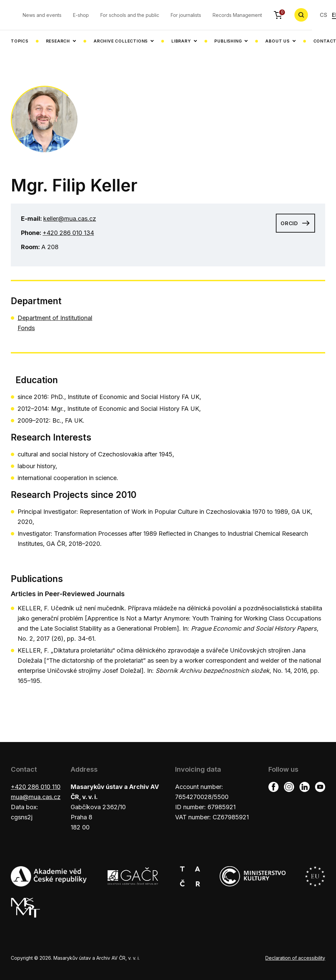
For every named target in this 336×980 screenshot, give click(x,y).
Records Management (237, 15)
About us (277, 41)
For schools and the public (130, 15)
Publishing (228, 41)
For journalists (186, 15)
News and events (42, 15)
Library (181, 41)
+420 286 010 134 (68, 233)
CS (323, 15)
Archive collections (121, 41)
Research (58, 41)
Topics (20, 41)
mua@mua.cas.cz (36, 797)
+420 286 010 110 (36, 787)
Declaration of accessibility (295, 958)
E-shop (81, 15)
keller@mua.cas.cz (70, 219)
